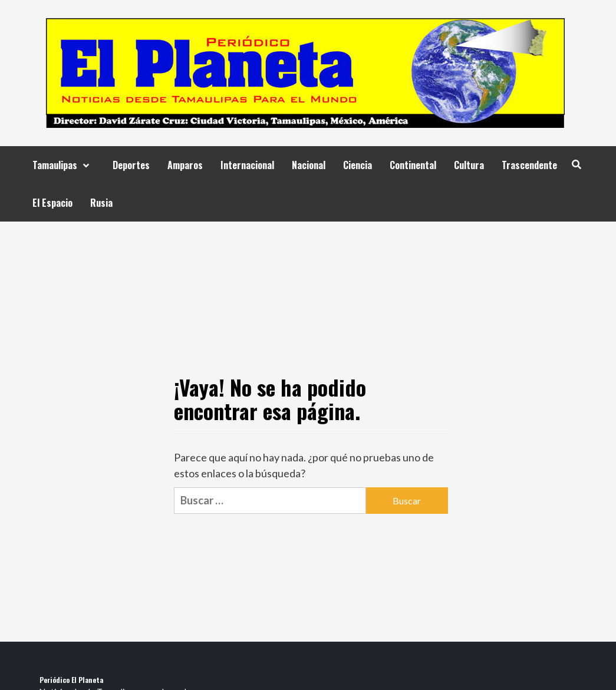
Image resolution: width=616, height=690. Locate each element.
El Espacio (52, 203)
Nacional (309, 165)
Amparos (185, 165)
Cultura (469, 165)
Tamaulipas (64, 165)
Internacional (247, 165)
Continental (413, 165)
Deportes (131, 165)
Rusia (101, 203)
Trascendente (529, 165)
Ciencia (358, 165)
